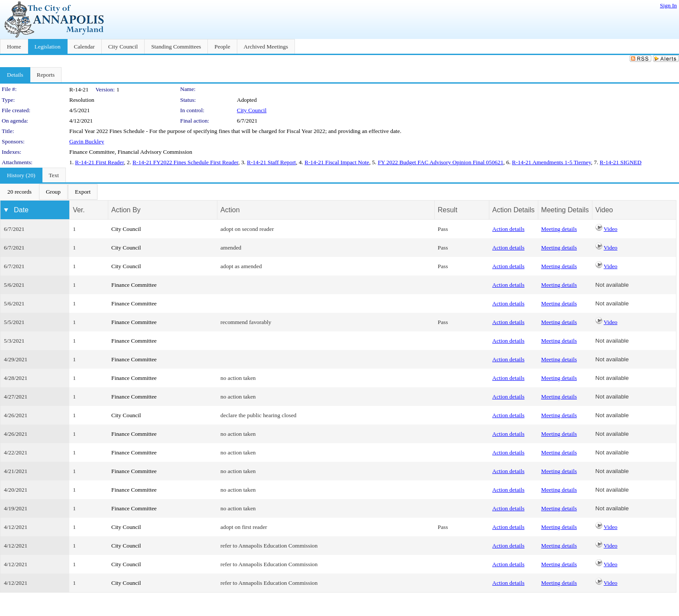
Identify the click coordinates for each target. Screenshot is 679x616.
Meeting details (559, 229)
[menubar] (49, 192)
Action (230, 210)
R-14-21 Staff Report (271, 162)
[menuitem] (19, 192)
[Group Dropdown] (53, 192)
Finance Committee (134, 285)
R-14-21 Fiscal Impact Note (337, 162)
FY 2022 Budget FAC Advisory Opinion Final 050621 (440, 162)
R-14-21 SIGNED (621, 162)
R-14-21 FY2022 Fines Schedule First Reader (185, 162)
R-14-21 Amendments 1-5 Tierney (551, 162)
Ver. (79, 210)
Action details (508, 229)
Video (611, 229)
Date (21, 210)
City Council (252, 110)
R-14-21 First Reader (99, 162)
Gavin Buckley (87, 141)
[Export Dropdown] (83, 192)
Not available (612, 285)
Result (448, 210)
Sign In (668, 5)
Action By (126, 210)
